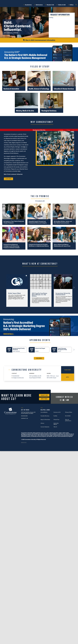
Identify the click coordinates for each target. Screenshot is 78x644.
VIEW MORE (39, 358)
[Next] (74, 350)
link (24, 147)
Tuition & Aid (62, 5)
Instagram (61, 400)
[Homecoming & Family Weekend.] (17, 350)
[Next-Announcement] (74, 287)
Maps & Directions (45, 419)
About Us (16, 1)
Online (72, 5)
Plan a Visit (68, 370)
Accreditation (44, 412)
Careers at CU (57, 412)
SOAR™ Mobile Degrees (6, 1)
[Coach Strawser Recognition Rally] (61, 350)
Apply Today (44, 399)
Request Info (44, 395)
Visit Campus (62, 1)
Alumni (28, 1)
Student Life (50, 5)
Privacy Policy (69, 412)
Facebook (64, 400)
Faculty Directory (45, 416)
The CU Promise (40, 196)
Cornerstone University (10, 411)
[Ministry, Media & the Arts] (26, 103)
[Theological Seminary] (52, 103)
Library (42, 423)
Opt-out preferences (68, 420)
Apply (73, 1)
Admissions (39, 5)
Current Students (45, 427)
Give (32, 1)
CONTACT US (24, 418)
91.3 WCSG (68, 416)
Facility (55, 416)
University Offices (56, 424)
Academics (28, 5)
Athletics (22, 1)
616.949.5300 (52, 1)
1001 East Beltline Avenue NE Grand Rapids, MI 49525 (28, 413)
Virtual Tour (56, 419)
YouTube (67, 400)
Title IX (55, 427)
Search (76, 5)
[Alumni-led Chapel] (39, 350)
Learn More (8, 179)
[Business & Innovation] (14, 81)
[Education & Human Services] (64, 81)
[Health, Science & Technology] (39, 81)
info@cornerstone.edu (18, 378)
